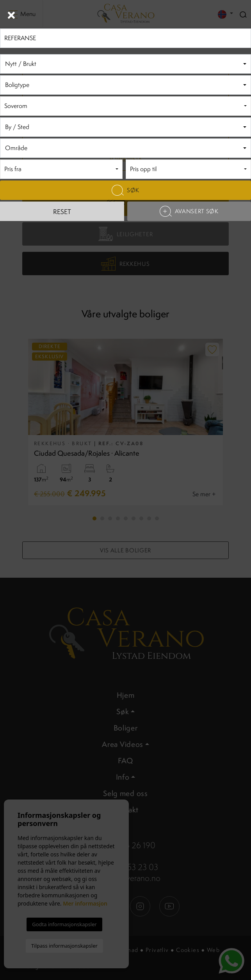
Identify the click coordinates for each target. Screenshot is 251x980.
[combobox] (125, 64)
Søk (125, 190)
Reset (62, 212)
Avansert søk (189, 211)
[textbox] (125, 64)
